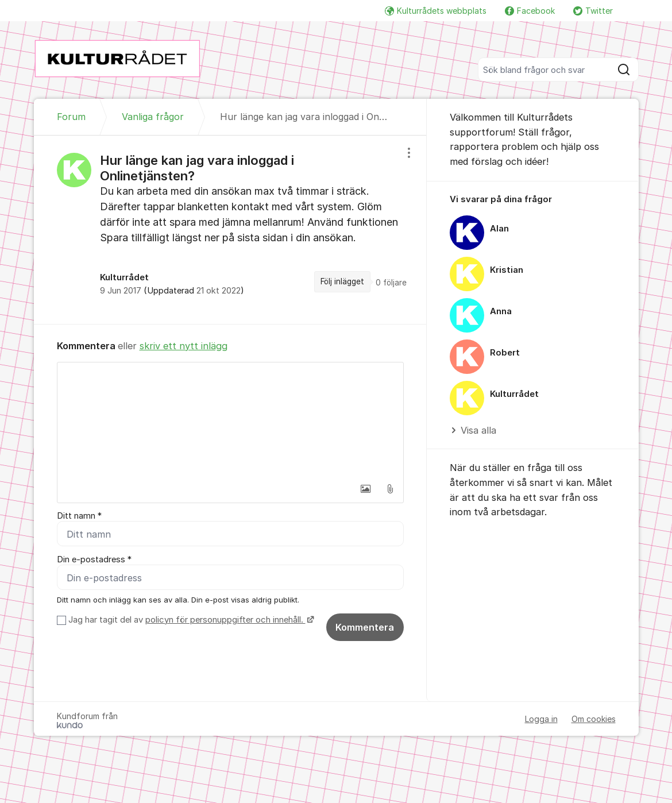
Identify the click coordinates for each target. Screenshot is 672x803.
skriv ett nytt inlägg (184, 346)
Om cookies (594, 719)
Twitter (593, 11)
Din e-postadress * (94, 559)
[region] (230, 229)
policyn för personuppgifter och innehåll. (225, 620)
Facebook (530, 11)
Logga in (541, 719)
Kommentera (365, 627)
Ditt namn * (79, 516)
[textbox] (230, 420)
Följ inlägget (342, 281)
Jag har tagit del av (190, 620)
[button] (366, 489)
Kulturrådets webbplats (436, 11)
